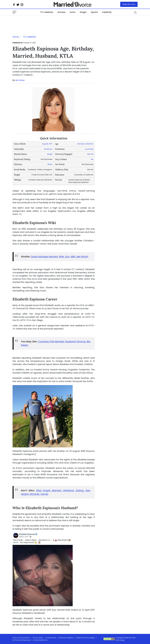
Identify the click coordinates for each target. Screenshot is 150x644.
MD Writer (20, 80)
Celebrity (107, 12)
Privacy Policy (38, 638)
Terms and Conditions (21, 638)
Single (50, 154)
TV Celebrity (47, 12)
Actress (61, 12)
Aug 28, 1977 (47, 144)
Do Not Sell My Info (40, 640)
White (50, 164)
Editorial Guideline (66, 638)
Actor (73, 12)
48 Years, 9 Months (85, 144)
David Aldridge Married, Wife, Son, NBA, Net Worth (59, 257)
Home (16, 37)
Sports (94, 12)
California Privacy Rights (85, 638)
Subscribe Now (129, 4)
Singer (83, 12)
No (92, 159)
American (48, 149)
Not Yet (90, 154)
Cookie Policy (51, 638)
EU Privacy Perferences (21, 640)
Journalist (89, 149)
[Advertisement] (34, 21)
